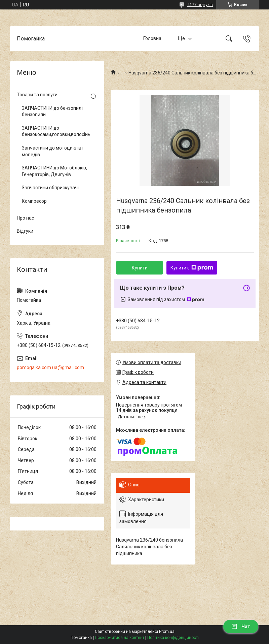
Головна (152, 38)
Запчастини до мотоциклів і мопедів (53, 151)
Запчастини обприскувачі (50, 188)
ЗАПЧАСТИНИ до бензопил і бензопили (53, 111)
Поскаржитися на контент (120, 638)
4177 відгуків (200, 5)
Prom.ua (167, 632)
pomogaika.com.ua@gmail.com (50, 367)
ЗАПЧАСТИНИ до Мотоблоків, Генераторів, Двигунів (54, 171)
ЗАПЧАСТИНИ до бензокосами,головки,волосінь (55, 131)
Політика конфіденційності (173, 638)
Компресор (34, 201)
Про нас (25, 218)
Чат (241, 626)
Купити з (192, 268)
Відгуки (25, 231)
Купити (140, 268)
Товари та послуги (37, 95)
